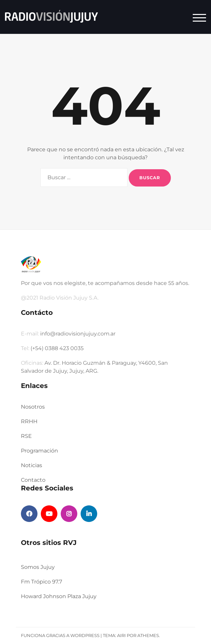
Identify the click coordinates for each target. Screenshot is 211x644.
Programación (39, 451)
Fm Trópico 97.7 (41, 582)
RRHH (29, 421)
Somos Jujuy (38, 567)
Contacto (33, 480)
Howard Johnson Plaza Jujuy (59, 596)
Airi (121, 635)
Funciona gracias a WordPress (60, 635)
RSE (26, 436)
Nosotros (33, 407)
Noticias (32, 465)
